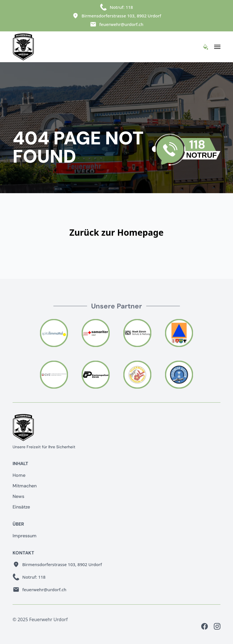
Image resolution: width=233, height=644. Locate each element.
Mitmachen (25, 486)
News (18, 496)
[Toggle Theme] (206, 47)
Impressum (25, 536)
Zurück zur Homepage (116, 232)
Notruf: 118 (121, 7)
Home (19, 475)
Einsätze (21, 507)
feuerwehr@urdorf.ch (121, 24)
